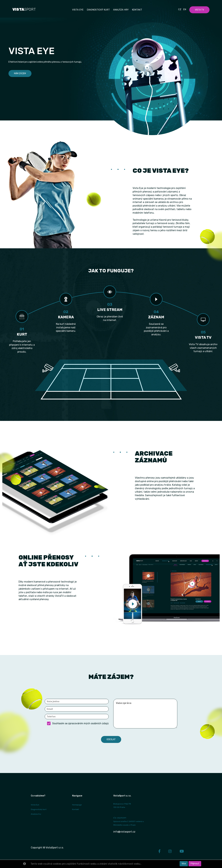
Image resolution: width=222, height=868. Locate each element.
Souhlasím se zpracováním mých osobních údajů (78, 723)
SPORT (24, 9)
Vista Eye (35, 805)
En (185, 9)
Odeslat (111, 739)
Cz (180, 9)
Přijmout (195, 864)
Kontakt (137, 10)
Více (184, 864)
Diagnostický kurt (98, 10)
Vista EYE (78, 10)
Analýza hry (121, 10)
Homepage (77, 805)
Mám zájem (20, 73)
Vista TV (199, 10)
